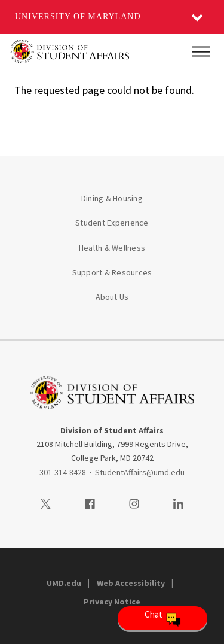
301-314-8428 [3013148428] (63, 472)
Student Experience (112, 223)
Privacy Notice (112, 602)
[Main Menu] (201, 51)
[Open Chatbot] (162, 618)
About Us (112, 297)
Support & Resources (112, 272)
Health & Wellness (112, 248)
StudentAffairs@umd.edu (140, 472)
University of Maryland (78, 16)
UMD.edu (64, 583)
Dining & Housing (112, 198)
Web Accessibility (131, 583)
